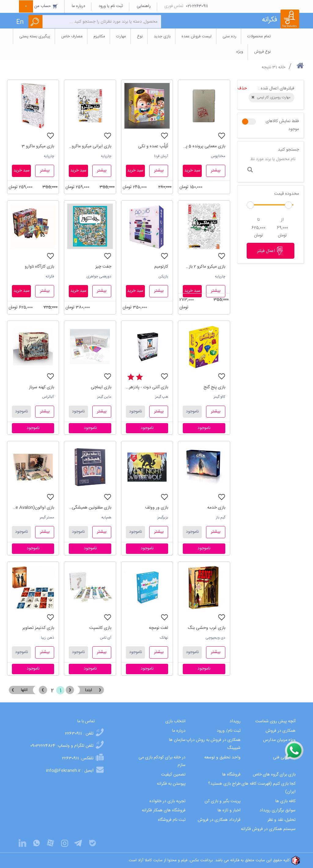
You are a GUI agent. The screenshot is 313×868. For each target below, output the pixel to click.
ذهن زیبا (48, 638)
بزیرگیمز (163, 517)
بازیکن (163, 276)
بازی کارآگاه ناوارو (39, 267)
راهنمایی (144, 6)
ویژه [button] (240, 52)
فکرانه (50, 276)
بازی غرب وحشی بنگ (206, 628)
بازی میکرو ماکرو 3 (38, 146)
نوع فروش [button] (262, 52)
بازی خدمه (216, 508)
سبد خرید (192, 171)
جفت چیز (103, 267)
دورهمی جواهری (99, 276)
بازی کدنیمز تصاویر (38, 628)
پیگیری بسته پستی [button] (35, 36)
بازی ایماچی (101, 387)
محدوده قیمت (287, 194)
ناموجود (192, 411)
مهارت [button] (121, 36)
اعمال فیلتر (271, 251)
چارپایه (106, 156)
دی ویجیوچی (215, 638)
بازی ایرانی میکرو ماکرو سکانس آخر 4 (90, 146)
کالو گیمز (219, 397)
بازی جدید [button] (162, 36)
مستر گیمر (47, 517)
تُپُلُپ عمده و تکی (153, 146)
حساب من (39, 6)
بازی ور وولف (157, 508)
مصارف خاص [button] (72, 36)
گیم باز (221, 517)
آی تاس (106, 638)
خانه (282, 67)
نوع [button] (140, 36)
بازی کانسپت (100, 628)
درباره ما (78, 6)
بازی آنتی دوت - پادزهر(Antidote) (147, 387)
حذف (242, 88)
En (20, 22)
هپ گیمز (162, 397)
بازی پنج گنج (214, 387)
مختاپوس (218, 156)
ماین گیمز (104, 397)
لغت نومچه (158, 628)
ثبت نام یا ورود (111, 6)
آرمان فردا (161, 156)
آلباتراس (48, 397)
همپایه (106, 517)
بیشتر (216, 171)
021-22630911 (197, 6)
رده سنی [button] (229, 36)
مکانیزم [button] (99, 36)
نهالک (164, 638)
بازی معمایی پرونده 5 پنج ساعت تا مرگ (204, 146)
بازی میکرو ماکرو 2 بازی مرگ (204, 267)
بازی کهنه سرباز (42, 387)
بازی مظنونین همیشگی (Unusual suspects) (90, 508)
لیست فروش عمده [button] (197, 36)
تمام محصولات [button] (259, 36)
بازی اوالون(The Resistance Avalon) (33, 508)
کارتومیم (161, 267)
